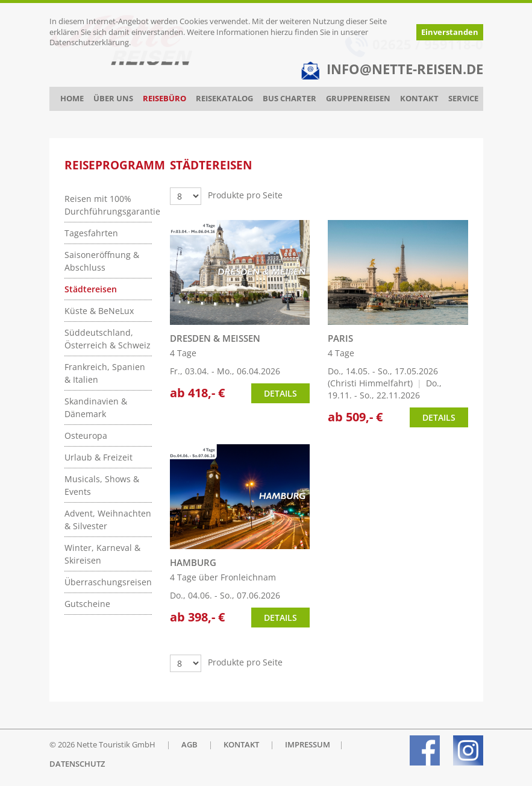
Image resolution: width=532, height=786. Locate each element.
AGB (189, 745)
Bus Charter (289, 99)
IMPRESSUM (308, 745)
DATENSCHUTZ (77, 764)
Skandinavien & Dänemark (96, 407)
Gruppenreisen (358, 99)
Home (72, 99)
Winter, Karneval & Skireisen (102, 554)
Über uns (113, 99)
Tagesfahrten (91, 233)
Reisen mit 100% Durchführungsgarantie (108, 205)
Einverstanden (450, 32)
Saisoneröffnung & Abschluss (102, 261)
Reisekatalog (224, 99)
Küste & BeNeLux (99, 311)
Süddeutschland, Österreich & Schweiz (108, 339)
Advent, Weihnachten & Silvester (108, 520)
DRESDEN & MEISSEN (215, 338)
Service (463, 99)
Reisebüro (164, 99)
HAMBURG (193, 563)
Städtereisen (91, 289)
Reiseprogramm (115, 165)
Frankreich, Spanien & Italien (105, 373)
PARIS (340, 338)
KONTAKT (241, 745)
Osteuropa (86, 435)
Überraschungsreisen (108, 582)
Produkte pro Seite (245, 195)
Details (280, 393)
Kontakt (419, 99)
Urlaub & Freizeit (99, 457)
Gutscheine (87, 604)
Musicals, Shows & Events (102, 485)
